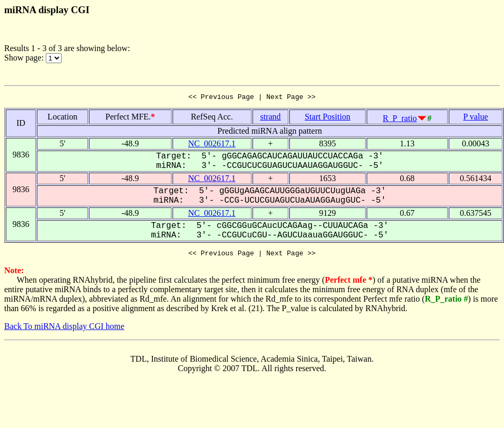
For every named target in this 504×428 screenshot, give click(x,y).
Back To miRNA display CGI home (64, 329)
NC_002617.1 (212, 145)
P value (476, 118)
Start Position (327, 118)
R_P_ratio (400, 120)
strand (270, 118)
